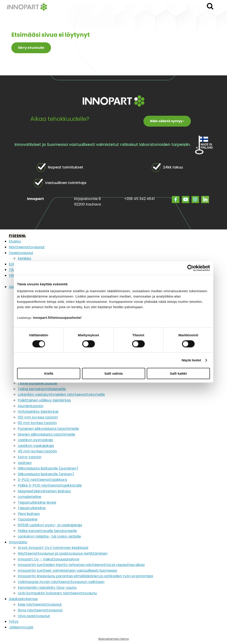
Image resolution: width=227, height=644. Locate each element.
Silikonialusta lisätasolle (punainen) (48, 468)
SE (14, 236)
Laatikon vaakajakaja (36, 446)
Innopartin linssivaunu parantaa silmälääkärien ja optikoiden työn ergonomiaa (85, 576)
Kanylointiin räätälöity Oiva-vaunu (47, 588)
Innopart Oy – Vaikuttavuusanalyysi (48, 559)
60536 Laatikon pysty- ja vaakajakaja (50, 525)
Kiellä (49, 373)
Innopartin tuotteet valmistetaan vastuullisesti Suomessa (67, 571)
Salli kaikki (178, 373)
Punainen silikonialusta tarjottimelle (48, 429)
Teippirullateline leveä (37, 502)
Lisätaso (25, 463)
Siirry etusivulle (31, 48)
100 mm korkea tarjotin (38, 417)
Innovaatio (18, 542)
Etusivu (15, 241)
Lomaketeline (29, 497)
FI (10, 236)
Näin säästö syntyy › (167, 121)
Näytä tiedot (191, 360)
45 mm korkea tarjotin (37, 451)
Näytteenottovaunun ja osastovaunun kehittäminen (63, 553)
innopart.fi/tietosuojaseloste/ (57, 318)
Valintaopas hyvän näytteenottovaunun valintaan (61, 582)
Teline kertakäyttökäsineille (42, 389)
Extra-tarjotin (30, 457)
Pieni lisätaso (29, 514)
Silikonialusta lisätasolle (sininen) (46, 474)
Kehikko (24, 258)
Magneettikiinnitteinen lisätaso (44, 491)
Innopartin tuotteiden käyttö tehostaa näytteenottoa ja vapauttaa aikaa (81, 565)
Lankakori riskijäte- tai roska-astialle (49, 536)
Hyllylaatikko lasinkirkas (38, 412)
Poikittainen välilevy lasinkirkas (44, 400)
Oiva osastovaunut (34, 616)
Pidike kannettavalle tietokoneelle (47, 531)
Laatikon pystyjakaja (35, 440)
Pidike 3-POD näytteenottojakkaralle (50, 485)
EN (19, 236)
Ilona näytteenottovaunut (40, 610)
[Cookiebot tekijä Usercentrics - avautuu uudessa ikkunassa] (191, 268)
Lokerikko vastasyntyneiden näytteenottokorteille (61, 394)
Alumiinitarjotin (31, 406)
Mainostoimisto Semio (114, 639)
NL (24, 236)
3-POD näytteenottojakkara (42, 480)
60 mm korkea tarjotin (37, 423)
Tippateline (28, 519)
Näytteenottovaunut (27, 247)
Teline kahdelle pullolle (37, 383)
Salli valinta (114, 373)
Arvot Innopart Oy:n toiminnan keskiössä (53, 548)
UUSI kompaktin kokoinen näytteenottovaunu (57, 593)
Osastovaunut (21, 253)
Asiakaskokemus (23, 599)
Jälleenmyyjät (21, 627)
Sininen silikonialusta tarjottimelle (46, 434)
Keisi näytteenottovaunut (40, 604)
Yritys (14, 621)
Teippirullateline (32, 508)
